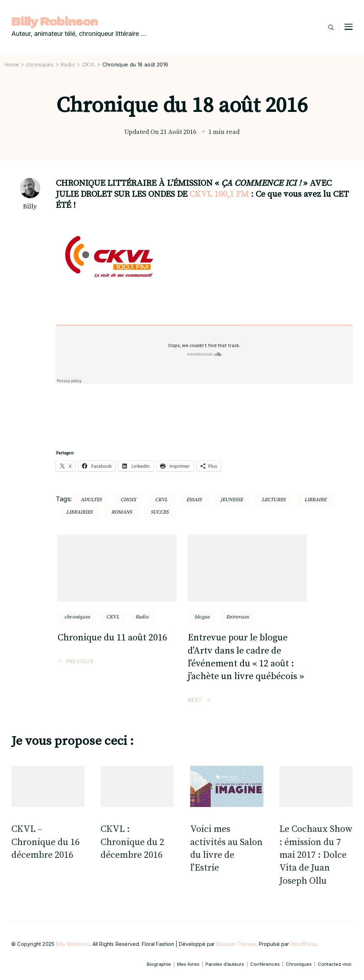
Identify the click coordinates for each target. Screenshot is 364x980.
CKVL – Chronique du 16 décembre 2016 (45, 842)
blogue (202, 617)
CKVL (113, 617)
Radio (142, 617)
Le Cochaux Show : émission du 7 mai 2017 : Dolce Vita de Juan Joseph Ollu (316, 855)
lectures (274, 500)
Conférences (265, 964)
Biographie (159, 964)
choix (128, 500)
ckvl (161, 500)
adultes (91, 500)
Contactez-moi (334, 964)
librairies (79, 512)
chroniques (77, 617)
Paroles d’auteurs (225, 964)
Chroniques (299, 964)
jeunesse (232, 500)
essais (194, 500)
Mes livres (188, 964)
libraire (315, 500)
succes (160, 512)
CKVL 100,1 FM (219, 194)
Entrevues (237, 617)
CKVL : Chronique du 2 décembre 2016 (132, 842)
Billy (30, 207)
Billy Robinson (55, 21)
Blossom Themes (236, 944)
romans (122, 512)
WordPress (303, 944)
